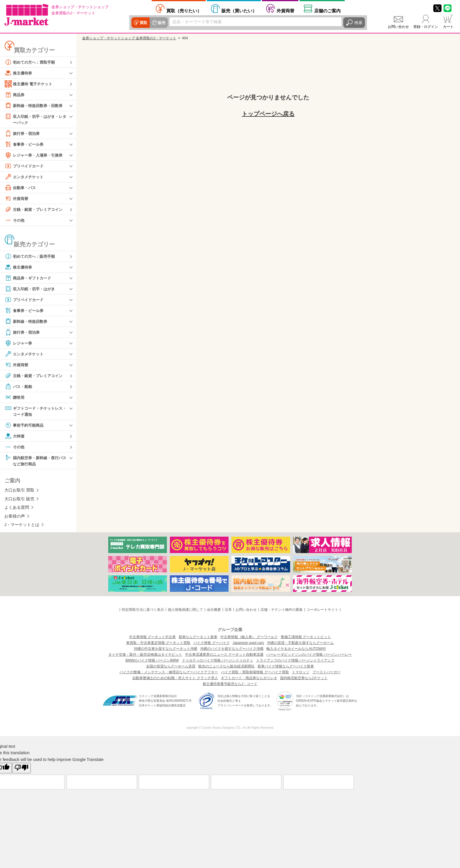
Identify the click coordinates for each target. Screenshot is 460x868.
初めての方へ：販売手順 (31, 257)
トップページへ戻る (268, 114)
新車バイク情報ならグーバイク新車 (286, 668)
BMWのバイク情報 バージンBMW (152, 662)
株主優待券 (19, 73)
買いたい (239, 11)
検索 (358, 23)
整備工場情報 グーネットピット (306, 638)
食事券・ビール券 (25, 145)
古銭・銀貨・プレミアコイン (35, 210)
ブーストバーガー (327, 674)
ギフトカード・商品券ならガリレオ (249, 679)
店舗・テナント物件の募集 (282, 611)
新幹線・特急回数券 (27, 322)
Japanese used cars (248, 644)
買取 (143, 23)
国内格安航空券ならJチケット (304, 679)
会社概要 (214, 611)
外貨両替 (285, 11)
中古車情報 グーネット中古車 (152, 638)
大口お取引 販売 (19, 500)
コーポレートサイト (322, 611)
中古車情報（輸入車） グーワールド (249, 638)
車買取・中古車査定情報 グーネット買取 (158, 644)
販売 (161, 23)
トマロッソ (301, 674)
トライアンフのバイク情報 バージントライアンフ (295, 662)
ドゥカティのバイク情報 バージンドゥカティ (218, 662)
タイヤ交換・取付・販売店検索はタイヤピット (145, 656)
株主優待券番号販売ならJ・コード (230, 685)
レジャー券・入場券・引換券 (35, 155)
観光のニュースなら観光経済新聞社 (226, 668)
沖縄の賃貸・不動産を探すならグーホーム (300, 644)
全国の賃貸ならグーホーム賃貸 (171, 668)
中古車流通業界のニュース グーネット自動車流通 (224, 656)
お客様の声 (15, 517)
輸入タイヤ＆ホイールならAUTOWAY (296, 650)
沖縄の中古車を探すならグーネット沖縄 (165, 650)
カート (448, 27)
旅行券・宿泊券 (23, 134)
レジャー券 (19, 343)
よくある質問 (17, 509)
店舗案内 (327, 11)
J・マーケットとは (22, 526)
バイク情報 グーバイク (211, 644)
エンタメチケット (25, 177)
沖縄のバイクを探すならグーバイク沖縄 (232, 650)
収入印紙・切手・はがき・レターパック (35, 119)
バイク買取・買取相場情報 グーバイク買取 (255, 674)
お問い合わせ (398, 27)
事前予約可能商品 (25, 426)
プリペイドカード (25, 166)
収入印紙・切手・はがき (31, 289)
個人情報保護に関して (185, 611)
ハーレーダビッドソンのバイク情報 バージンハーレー (309, 656)
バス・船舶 (19, 387)
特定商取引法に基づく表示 (143, 611)
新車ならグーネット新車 (198, 638)
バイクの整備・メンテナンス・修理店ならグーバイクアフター (169, 674)
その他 (15, 221)
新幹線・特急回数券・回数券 (35, 106)
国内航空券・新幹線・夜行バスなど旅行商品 (35, 461)
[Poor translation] (21, 769)
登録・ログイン (426, 27)
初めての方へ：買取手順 (31, 62)
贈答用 (15, 398)
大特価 (15, 437)
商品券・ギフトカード (29, 278)
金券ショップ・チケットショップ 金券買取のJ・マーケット (129, 38)
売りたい (184, 11)
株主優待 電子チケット (30, 84)
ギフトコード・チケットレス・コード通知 (33, 411)
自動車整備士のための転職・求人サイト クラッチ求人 (175, 679)
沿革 (228, 611)
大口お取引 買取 (19, 491)
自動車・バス (21, 188)
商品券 (15, 95)
